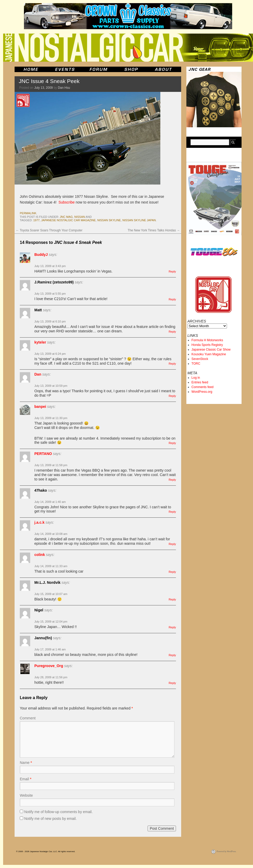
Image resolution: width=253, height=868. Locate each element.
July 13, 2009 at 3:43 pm (50, 266)
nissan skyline (109, 220)
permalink (28, 213)
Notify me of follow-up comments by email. (58, 812)
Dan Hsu (64, 88)
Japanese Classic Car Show (211, 350)
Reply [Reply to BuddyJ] (172, 271)
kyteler (40, 342)
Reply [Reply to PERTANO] (172, 480)
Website (26, 795)
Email (26, 779)
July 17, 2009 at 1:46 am (50, 649)
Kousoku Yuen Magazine (209, 354)
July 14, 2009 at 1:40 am (50, 502)
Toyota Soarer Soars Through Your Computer (49, 230)
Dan (38, 374)
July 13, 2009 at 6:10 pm (50, 321)
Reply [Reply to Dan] (172, 396)
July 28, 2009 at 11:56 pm (51, 677)
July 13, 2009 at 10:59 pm (51, 386)
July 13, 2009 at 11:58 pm (51, 465)
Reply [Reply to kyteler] (172, 364)
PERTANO (43, 454)
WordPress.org (202, 392)
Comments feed (203, 387)
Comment (28, 718)
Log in (196, 378)
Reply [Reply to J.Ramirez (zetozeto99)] (172, 299)
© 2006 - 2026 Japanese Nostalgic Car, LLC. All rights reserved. (46, 851)
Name (26, 763)
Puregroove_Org (49, 666)
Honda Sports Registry (207, 345)
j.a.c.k (39, 522)
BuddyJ (41, 255)
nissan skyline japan (139, 220)
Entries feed (200, 382)
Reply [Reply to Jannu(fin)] (172, 655)
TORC (196, 364)
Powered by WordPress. (226, 851)
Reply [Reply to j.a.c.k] (172, 544)
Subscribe (67, 202)
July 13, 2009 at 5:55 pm (50, 294)
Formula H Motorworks (207, 340)
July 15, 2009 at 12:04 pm (51, 622)
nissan (80, 217)
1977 (36, 220)
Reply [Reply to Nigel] (172, 627)
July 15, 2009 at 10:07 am (51, 594)
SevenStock (200, 359)
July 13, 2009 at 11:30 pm (51, 418)
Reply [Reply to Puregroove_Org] (172, 683)
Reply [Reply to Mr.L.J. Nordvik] (172, 599)
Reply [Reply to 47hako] (172, 512)
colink (40, 555)
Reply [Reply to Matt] (172, 332)
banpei (40, 407)
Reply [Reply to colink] (172, 572)
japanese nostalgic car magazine (68, 220)
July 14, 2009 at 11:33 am (51, 566)
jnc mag (66, 217)
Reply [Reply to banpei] (172, 443)
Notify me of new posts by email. (50, 819)
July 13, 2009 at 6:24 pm (50, 354)
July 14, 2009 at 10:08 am (51, 534)
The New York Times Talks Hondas (154, 230)
